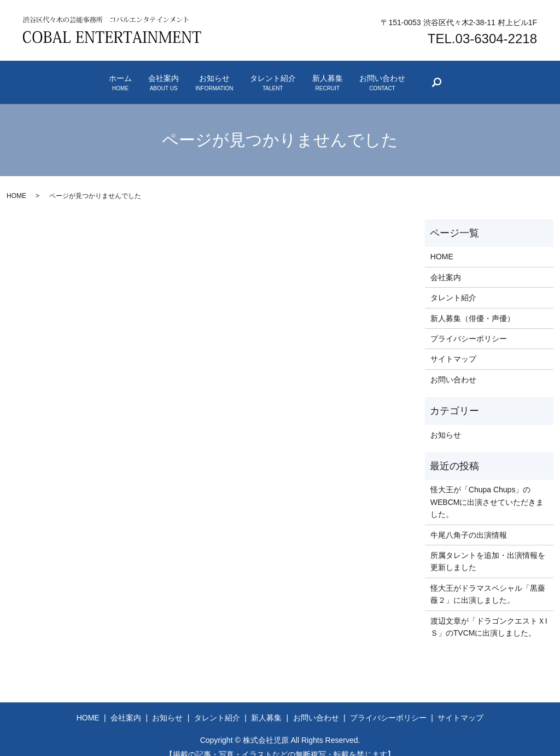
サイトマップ (453, 346)
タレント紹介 (288, 77)
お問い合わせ (456, 77)
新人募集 (372, 77)
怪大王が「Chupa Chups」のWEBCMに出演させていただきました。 (487, 489)
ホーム (46, 77)
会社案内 (119, 77)
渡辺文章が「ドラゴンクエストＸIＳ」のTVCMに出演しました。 (489, 614)
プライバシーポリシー (469, 325)
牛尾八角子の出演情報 (469, 522)
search (536, 79)
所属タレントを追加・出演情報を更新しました (488, 548)
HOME (16, 183)
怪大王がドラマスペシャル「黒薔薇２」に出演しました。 (488, 581)
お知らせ (199, 77)
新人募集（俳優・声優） (472, 305)
